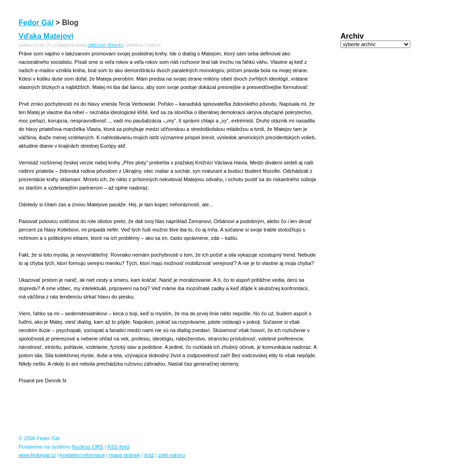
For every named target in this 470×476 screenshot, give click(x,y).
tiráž (149, 455)
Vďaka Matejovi (46, 36)
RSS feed (119, 447)
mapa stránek (125, 455)
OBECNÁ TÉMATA (105, 45)
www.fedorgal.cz (37, 455)
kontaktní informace (82, 455)
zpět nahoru (171, 455)
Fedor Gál (36, 23)
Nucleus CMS (87, 447)
